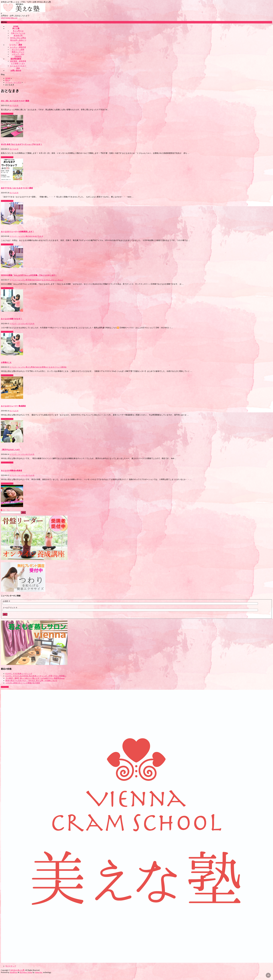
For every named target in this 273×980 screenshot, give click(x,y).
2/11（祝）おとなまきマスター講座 (15, 101)
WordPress (14, 972)
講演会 (64, 367)
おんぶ (60, 280)
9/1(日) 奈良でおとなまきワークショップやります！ (22, 144)
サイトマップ (11, 966)
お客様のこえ (6, 362)
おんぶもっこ (52, 280)
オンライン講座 (18, 49)
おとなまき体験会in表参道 (11, 471)
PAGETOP (5, 687)
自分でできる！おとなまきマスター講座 (17, 188)
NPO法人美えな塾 (17, 970)
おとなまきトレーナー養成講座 (13, 406)
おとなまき (14, 105)
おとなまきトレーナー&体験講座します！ (18, 232)
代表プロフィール (18, 33)
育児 (27, 280)
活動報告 (18, 56)
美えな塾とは (18, 31)
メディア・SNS (18, 54)
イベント (58, 367)
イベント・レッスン (18, 236)
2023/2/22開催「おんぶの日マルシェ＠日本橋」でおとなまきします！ (29, 275)
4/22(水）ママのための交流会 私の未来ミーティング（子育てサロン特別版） (36, 676)
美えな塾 (29, 367)
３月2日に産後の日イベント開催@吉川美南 (23, 683)
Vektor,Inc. (39, 972)
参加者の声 (18, 35)
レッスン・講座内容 (18, 47)
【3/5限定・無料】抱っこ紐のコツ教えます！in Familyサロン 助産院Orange (35, 678)
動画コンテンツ (18, 52)
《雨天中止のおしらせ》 (11, 450)
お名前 (6, 601)
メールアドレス (10, 608)
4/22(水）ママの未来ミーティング (19, 674)
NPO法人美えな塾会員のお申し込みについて (18, 40)
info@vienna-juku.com (9, 18)
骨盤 (43, 367)
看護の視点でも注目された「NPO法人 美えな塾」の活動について (31, 681)
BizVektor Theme (26, 972)
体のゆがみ (30, 236)
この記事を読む (7, 114)
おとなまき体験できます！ (12, 319)
